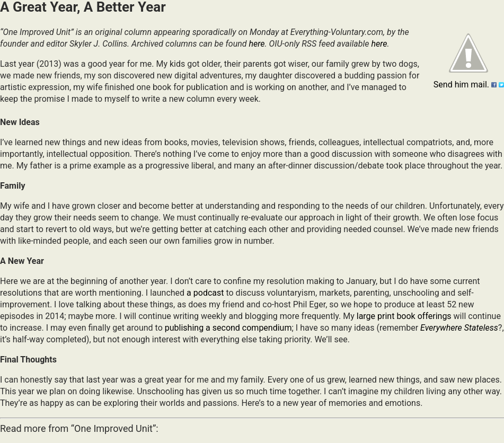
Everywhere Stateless (459, 328)
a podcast (205, 293)
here (257, 44)
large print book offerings (404, 316)
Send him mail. (461, 85)
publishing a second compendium (228, 328)
